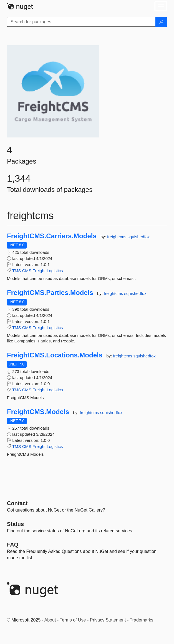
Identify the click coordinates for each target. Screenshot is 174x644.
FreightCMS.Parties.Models (50, 293)
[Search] (161, 22)
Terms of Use (73, 620)
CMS (27, 271)
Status (15, 524)
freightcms (117, 237)
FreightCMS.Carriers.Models (52, 236)
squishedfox (138, 237)
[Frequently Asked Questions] (13, 545)
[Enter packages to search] (81, 22)
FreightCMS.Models (38, 412)
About (50, 620)
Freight (39, 271)
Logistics (55, 271)
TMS (17, 271)
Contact (17, 503)
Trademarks (142, 620)
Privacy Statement (108, 620)
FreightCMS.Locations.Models (55, 355)
